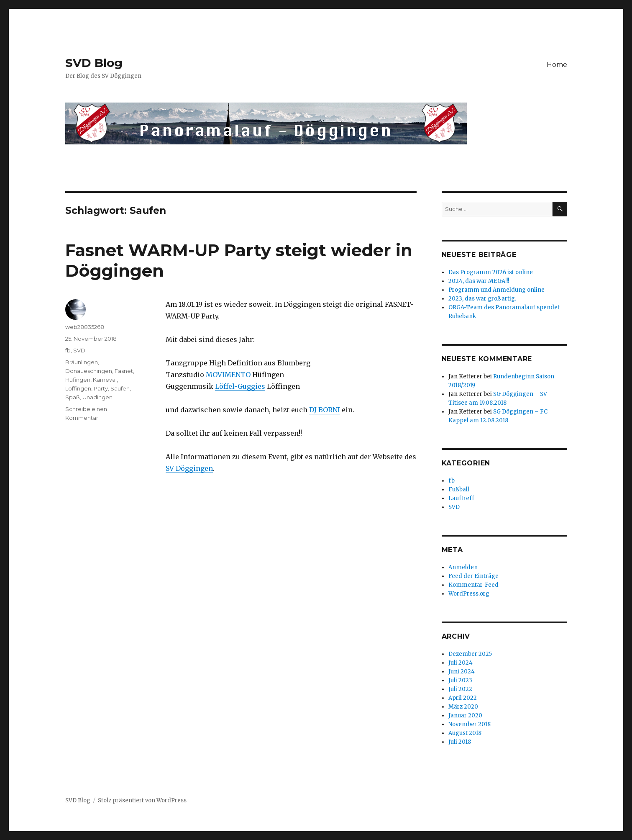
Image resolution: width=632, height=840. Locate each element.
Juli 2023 (460, 680)
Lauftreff (461, 498)
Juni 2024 (462, 672)
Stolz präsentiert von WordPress (142, 800)
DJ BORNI (325, 410)
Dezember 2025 (470, 654)
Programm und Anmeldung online (496, 290)
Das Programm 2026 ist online (491, 272)
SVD (79, 350)
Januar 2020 (465, 715)
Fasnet (124, 371)
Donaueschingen (89, 371)
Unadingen (97, 397)
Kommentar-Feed (473, 585)
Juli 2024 (461, 663)
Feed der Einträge (473, 576)
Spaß (73, 397)
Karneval (105, 380)
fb (68, 350)
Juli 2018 (460, 742)
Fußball (459, 489)
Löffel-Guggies (240, 386)
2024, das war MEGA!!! (479, 281)
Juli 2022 (460, 689)
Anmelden (463, 567)
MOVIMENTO (228, 375)
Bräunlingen (82, 362)
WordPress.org (469, 594)
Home (557, 65)
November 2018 (470, 724)
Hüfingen (78, 380)
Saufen (120, 388)
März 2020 (463, 707)
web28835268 (85, 327)
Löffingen (78, 388)
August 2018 (465, 733)
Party (101, 388)
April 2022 (463, 698)
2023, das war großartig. (482, 299)
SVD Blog (94, 63)
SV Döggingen (189, 468)
